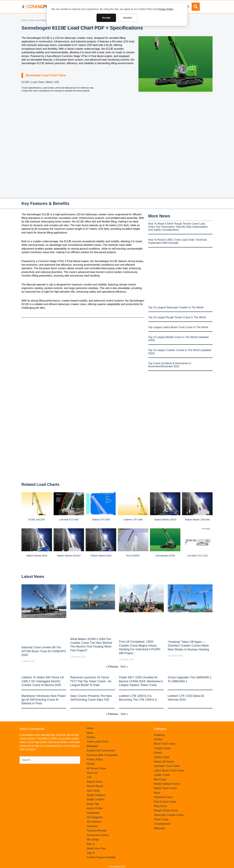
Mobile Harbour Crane (167, 784)
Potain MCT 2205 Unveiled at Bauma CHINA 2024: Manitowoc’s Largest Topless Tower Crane (141, 681)
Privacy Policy (166, 9)
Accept (106, 18)
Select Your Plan (96, 848)
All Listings (93, 840)
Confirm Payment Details (101, 857)
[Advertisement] (175, 119)
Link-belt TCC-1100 (197, 556)
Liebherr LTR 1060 (133, 520)
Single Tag (93, 804)
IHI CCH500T (133, 556)
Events (158, 753)
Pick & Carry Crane (165, 802)
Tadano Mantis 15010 (165, 520)
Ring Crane (160, 806)
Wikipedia (92, 746)
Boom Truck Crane (165, 744)
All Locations (94, 822)
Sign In (91, 844)
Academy (159, 735)
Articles (91, 737)
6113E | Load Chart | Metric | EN (40, 82)
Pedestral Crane (163, 797)
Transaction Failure (98, 835)
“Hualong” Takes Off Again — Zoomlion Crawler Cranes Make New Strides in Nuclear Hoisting (188, 646)
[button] (196, 7)
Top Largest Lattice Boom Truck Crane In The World (178, 327)
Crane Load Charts (38, 20)
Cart (89, 777)
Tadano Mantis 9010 (37, 556)
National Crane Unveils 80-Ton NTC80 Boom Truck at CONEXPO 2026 (44, 651)
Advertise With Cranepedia (102, 755)
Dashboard (93, 813)
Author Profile (94, 808)
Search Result (95, 786)
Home (24, 20)
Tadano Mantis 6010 (101, 556)
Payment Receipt (97, 831)
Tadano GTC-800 (101, 520)
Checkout (92, 826)
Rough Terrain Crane (166, 810)
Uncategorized (162, 824)
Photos (91, 764)
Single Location (95, 799)
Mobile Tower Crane (165, 788)
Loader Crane (162, 775)
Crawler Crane (162, 748)
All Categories (95, 817)
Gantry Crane (162, 757)
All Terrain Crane (96, 768)
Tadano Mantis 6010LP (69, 556)
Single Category (96, 795)
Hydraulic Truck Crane (167, 766)
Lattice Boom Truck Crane (169, 771)
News (90, 733)
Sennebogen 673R (165, 556)
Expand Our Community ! (101, 751)
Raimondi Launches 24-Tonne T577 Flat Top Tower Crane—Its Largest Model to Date (91, 681)
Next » (124, 667)
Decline (128, 18)
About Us (92, 773)
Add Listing (93, 791)
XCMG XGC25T (37, 520)
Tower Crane (161, 819)
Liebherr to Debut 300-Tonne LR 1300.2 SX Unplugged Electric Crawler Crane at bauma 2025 (43, 681)
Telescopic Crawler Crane (169, 815)
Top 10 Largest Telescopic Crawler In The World (176, 307)
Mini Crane (160, 779)
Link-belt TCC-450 (69, 520)
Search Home (95, 782)
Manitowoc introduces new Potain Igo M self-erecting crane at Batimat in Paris (44, 700)
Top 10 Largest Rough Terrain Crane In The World (177, 317)
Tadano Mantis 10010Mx (197, 520)
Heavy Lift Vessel (164, 762)
